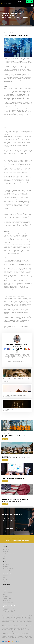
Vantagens (5, 551)
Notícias (5, 590)
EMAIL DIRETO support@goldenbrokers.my (17, 541)
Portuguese (21, 2)
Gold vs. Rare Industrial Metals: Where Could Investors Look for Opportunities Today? (16, 395)
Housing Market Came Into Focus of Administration (17, 458)
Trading (5, 562)
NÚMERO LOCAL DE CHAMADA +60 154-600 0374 (17, 538)
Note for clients (8, 409)
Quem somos (6, 549)
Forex (4, 578)
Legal (4, 555)
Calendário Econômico (8, 602)
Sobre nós (6, 547)
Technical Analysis (7, 598)
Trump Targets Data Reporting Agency (13, 479)
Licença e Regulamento (8, 553)
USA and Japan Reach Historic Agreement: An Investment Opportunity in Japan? (15, 500)
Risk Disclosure (11, 639)
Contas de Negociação (8, 570)
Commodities (6, 576)
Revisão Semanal (7, 600)
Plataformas (5, 566)
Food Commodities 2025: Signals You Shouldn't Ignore (16, 379)
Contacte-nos (9, 529)
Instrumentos (6, 564)
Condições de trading (8, 568)
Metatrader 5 (6, 587)
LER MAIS (5, 439)
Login (29, 2)
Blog (4, 595)
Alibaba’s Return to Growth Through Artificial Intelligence (15, 436)
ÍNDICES (5, 579)
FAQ (4, 559)
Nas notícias (6, 596)
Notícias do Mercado (7, 593)
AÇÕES (4, 581)
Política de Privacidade (8, 557)
